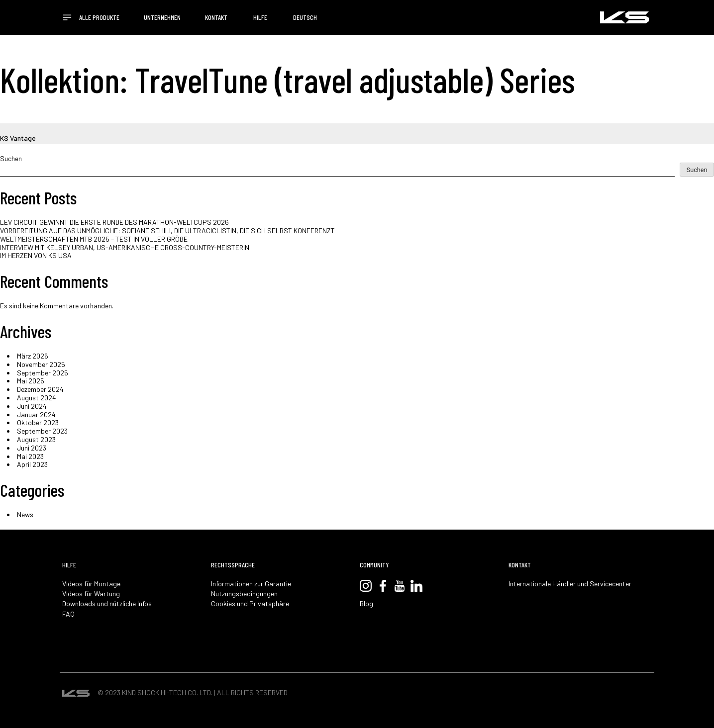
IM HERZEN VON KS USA (36, 255)
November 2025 (41, 364)
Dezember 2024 (40, 389)
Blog (366, 604)
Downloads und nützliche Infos (107, 604)
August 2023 (36, 439)
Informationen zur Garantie (251, 584)
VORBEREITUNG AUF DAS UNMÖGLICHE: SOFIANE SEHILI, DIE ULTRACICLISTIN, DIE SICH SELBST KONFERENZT (167, 230)
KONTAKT (216, 17)
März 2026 (33, 356)
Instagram (366, 586)
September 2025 (43, 373)
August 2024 (37, 398)
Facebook (383, 586)
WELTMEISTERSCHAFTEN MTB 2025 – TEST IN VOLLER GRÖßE (94, 239)
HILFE (260, 17)
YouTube (400, 586)
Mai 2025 (31, 381)
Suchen (11, 159)
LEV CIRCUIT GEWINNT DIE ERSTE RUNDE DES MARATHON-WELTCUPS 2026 (114, 222)
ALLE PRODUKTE (99, 17)
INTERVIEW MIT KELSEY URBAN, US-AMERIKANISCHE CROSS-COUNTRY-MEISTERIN (125, 247)
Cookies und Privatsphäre (250, 604)
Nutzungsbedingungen (244, 594)
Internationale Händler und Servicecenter (570, 584)
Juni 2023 (32, 448)
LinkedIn (416, 586)
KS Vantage (18, 138)
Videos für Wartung (91, 594)
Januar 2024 (36, 414)
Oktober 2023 (38, 422)
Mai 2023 (30, 456)
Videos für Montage (91, 584)
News (25, 514)
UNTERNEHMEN (162, 17)
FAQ (68, 614)
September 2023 (42, 431)
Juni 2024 (32, 406)
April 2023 (32, 464)
